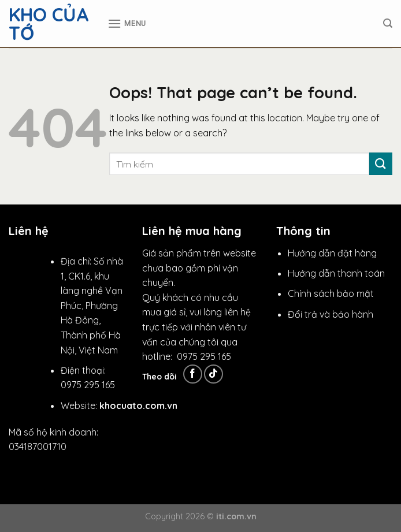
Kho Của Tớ (49, 24)
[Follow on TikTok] (214, 374)
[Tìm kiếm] (388, 23)
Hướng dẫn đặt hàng (332, 253)
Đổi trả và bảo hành (331, 314)
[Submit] (381, 164)
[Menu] (127, 23)
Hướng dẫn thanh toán (336, 273)
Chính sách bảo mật (331, 293)
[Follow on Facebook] (193, 374)
